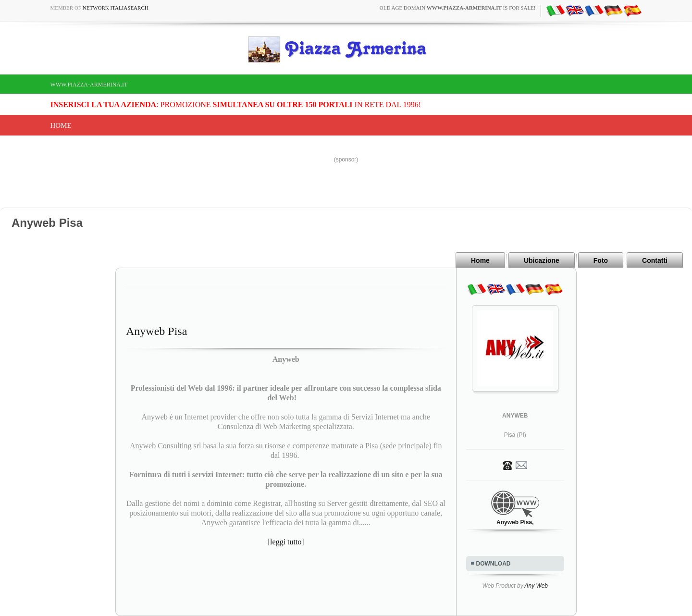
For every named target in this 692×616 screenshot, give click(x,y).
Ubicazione (542, 260)
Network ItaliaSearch (116, 8)
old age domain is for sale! (458, 8)
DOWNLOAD (494, 564)
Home (61, 125)
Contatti (655, 260)
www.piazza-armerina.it (89, 85)
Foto (601, 260)
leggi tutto (286, 542)
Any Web (536, 586)
